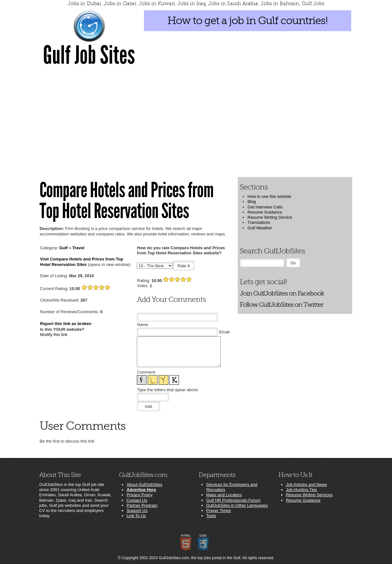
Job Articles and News (307, 485)
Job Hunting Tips (302, 490)
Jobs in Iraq (192, 4)
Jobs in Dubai (85, 4)
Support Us (137, 511)
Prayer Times (219, 511)
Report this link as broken (66, 324)
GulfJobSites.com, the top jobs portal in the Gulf (200, 558)
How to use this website (269, 196)
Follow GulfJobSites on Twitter (281, 305)
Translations (259, 222)
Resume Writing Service (270, 217)
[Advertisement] (196, 121)
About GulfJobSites (144, 485)
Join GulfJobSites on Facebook (282, 293)
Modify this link (54, 335)
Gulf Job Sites (89, 55)
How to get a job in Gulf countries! (248, 21)
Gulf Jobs (313, 4)
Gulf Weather (260, 228)
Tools (211, 516)
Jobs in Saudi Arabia (233, 4)
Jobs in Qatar (120, 4)
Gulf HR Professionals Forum (233, 500)
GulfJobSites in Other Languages (237, 505)
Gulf (64, 248)
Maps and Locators (224, 495)
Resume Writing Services (309, 495)
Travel (78, 248)
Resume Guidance (265, 212)
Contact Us (137, 500)
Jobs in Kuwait (157, 4)
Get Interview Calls (265, 207)
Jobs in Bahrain (280, 4)
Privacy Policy (140, 495)
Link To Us (136, 516)
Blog (252, 202)
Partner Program (142, 505)
